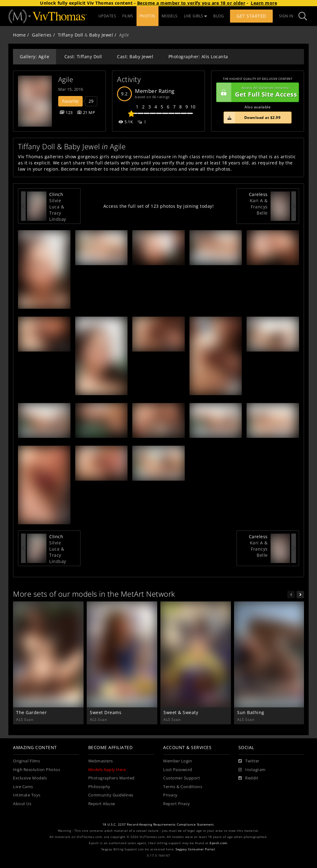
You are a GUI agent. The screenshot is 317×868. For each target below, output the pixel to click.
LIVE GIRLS (196, 16)
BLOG (219, 16)
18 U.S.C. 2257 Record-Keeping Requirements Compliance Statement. (159, 824)
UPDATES (107, 16)
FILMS (128, 16)
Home (19, 35)
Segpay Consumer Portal (195, 849)
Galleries (42, 35)
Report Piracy (177, 804)
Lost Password (178, 770)
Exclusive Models (30, 778)
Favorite (70, 101)
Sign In (286, 16)
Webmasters (101, 761)
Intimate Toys (27, 795)
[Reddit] (248, 778)
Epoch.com (218, 843)
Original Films (26, 761)
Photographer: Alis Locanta (198, 57)
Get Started (251, 16)
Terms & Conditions (183, 787)
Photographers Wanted (111, 778)
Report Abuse (102, 804)
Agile (66, 79)
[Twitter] (249, 761)
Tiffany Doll (71, 35)
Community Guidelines (111, 795)
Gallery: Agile (35, 57)
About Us (22, 804)
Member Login (178, 761)
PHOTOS (148, 16)
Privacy (170, 795)
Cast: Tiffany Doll (83, 57)
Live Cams (23, 787)
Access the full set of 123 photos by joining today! (159, 206)
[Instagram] (252, 770)
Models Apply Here (107, 770)
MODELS (170, 16)
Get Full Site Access (257, 92)
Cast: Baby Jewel (135, 57)
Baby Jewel (101, 35)
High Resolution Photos (37, 770)
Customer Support (182, 778)
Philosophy (99, 787)
